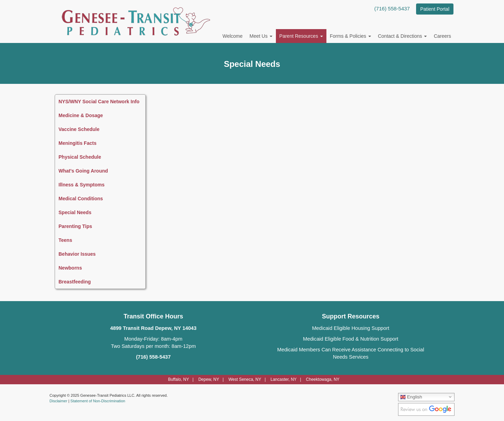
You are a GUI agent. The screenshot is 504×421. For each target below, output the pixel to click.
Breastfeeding (75, 282)
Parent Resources (301, 36)
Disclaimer (58, 401)
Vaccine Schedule (79, 129)
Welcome (233, 36)
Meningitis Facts (78, 143)
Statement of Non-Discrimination (98, 401)
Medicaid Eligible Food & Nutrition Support (350, 339)
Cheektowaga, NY (323, 379)
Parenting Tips (75, 226)
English (411, 397)
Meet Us (261, 36)
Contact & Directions (403, 36)
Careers (442, 36)
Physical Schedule (80, 157)
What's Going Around (83, 171)
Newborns (70, 268)
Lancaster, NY (283, 379)
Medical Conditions (81, 199)
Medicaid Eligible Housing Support (350, 328)
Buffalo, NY (178, 379)
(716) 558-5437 (392, 8)
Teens (65, 240)
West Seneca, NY (245, 379)
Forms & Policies (350, 36)
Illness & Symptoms (82, 185)
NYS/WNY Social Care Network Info (99, 102)
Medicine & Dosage (81, 115)
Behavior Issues (77, 254)
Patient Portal (435, 9)
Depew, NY (209, 379)
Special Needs (75, 212)
